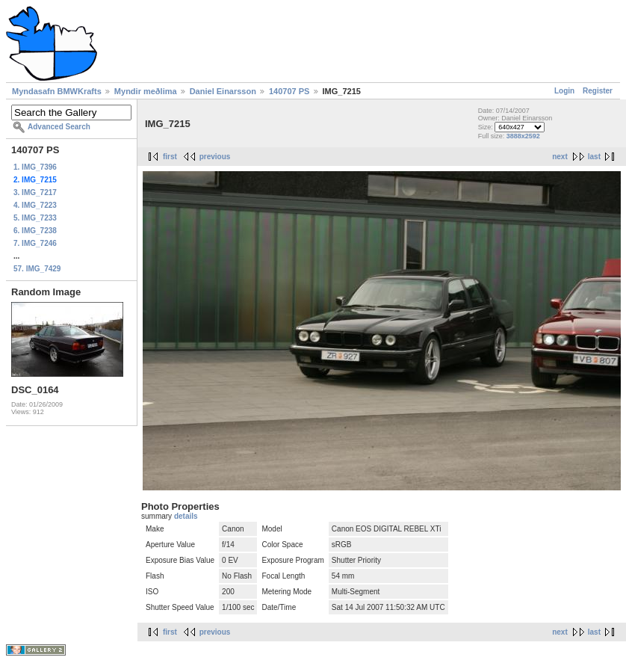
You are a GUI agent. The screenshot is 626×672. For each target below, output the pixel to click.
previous (215, 157)
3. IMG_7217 (35, 192)
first (170, 157)
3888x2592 (523, 136)
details (186, 516)
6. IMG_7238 (35, 231)
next (560, 157)
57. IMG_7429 (37, 269)
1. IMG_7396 (35, 167)
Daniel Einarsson (223, 91)
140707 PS (289, 91)
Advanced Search (59, 127)
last (594, 157)
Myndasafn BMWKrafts (57, 91)
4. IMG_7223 (35, 205)
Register (598, 91)
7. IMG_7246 (35, 243)
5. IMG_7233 (35, 218)
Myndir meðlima (146, 91)
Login (564, 91)
